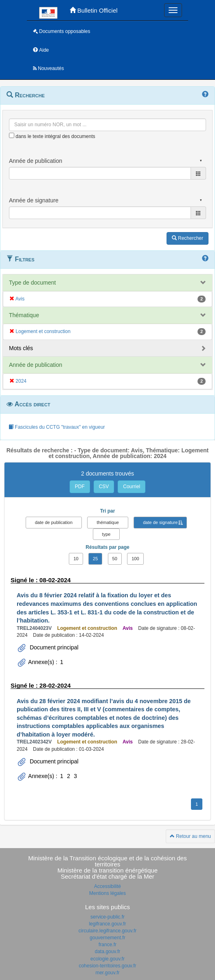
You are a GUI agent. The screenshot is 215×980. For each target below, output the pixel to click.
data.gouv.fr (107, 951)
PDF (80, 487)
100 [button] (135, 559)
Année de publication (36, 365)
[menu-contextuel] (12, 135)
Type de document (32, 283)
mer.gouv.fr (107, 973)
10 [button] (76, 559)
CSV (104, 487)
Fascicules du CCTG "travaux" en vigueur (57, 427)
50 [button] (115, 559)
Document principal (53, 647)
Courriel (132, 487)
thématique (107, 522)
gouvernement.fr (107, 938)
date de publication (54, 522)
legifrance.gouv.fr (107, 924)
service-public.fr (107, 917)
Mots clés (21, 348)
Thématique (24, 315)
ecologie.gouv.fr (107, 959)
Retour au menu (190, 836)
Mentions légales (107, 893)
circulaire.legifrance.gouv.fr (108, 931)
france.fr (107, 945)
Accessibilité (107, 886)
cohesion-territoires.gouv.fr (107, 966)
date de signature (160, 522)
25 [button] (95, 559)
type (106, 534)
